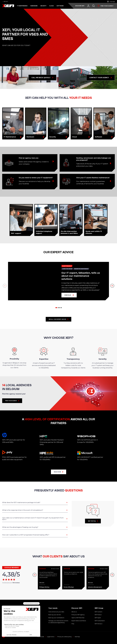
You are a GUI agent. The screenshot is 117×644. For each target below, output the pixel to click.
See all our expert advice (57, 319)
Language (112, 2)
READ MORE (57, 472)
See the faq (92, 521)
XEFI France (98, 615)
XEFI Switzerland (100, 621)
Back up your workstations (56, 618)
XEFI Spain (98, 618)
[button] (56, 308)
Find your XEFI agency (78, 615)
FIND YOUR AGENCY (11, 401)
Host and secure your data (56, 612)
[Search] (94, 6)
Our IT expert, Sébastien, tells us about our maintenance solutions (81, 276)
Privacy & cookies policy (65, 637)
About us (74, 612)
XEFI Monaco (98, 624)
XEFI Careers (98, 612)
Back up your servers (55, 615)
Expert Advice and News (79, 621)
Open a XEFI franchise (78, 618)
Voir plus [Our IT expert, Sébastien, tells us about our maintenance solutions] (68, 295)
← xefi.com (5, 1)
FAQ (73, 624)
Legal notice (51, 637)
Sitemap (77, 637)
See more (42, 582)
